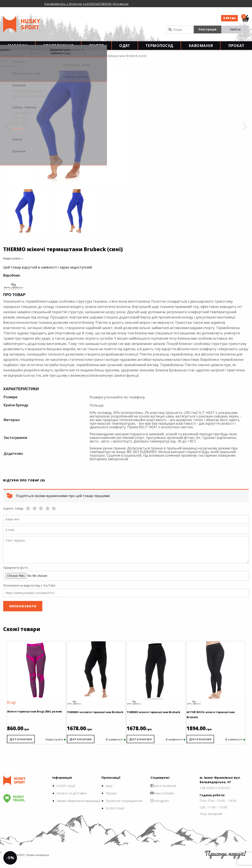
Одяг (125, 49)
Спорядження (58, 49)
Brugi (15, 706)
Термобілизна (36, 62)
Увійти (235, 29)
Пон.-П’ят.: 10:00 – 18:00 (218, 807)
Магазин (18, 49)
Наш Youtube (162, 800)
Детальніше (25, 743)
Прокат (236, 49)
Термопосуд (159, 49)
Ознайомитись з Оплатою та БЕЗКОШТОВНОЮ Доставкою (86, 4)
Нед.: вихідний (211, 821)
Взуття (97, 49)
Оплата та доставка (71, 800)
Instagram (160, 807)
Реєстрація (208, 29)
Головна (6, 62)
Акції (109, 792)
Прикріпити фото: (16, 574)
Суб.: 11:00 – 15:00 (213, 814)
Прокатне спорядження (124, 807)
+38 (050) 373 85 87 (215, 795)
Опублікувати (23, 613)
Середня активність (64, 62)
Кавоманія (201, 49)
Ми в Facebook (163, 792)
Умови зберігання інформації (78, 807)
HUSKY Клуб (66, 792)
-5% (13, 854)
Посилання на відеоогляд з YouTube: (30, 592)
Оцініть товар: (13, 515)
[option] (94, 4)
